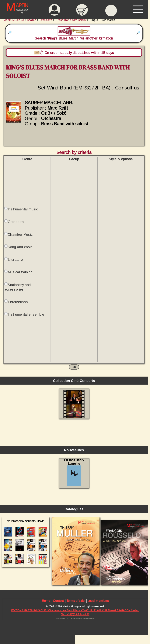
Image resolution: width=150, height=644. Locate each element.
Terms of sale (76, 601)
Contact (58, 601)
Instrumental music (23, 209)
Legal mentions (98, 601)
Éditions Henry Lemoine (74, 472)
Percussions (18, 302)
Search (32, 20)
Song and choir (20, 247)
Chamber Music (20, 234)
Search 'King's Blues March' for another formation (74, 33)
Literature (15, 260)
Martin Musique (14, 20)
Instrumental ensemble (26, 314)
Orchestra (16, 222)
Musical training (20, 272)
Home (46, 601)
